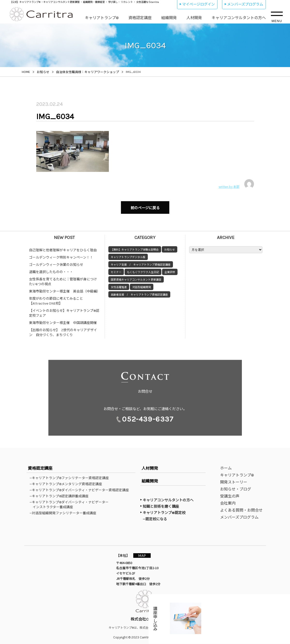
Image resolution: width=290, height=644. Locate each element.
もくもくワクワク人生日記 (143, 270)
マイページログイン (198, 4)
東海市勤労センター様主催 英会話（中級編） (65, 289)
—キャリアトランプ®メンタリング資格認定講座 (67, 482)
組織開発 (169, 18)
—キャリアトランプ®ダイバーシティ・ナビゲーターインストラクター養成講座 (71, 502)
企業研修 (170, 270)
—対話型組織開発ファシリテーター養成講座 (64, 511)
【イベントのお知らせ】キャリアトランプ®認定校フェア (64, 311)
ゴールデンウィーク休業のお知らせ (56, 262)
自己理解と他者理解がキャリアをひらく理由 (63, 248)
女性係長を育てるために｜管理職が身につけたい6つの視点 (63, 279)
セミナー (116, 270)
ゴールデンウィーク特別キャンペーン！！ (61, 255)
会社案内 (228, 501)
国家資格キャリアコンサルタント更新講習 (136, 277)
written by (236, 184)
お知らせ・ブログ (236, 487)
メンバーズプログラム (245, 4)
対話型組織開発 (142, 285)
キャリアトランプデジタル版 (128, 255)
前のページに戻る (145, 207)
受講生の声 (230, 494)
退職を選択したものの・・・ (51, 270)
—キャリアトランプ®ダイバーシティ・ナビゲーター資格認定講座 (81, 488)
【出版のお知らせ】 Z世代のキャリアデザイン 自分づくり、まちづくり (63, 330)
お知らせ (170, 247)
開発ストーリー (234, 480)
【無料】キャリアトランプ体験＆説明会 (135, 247)
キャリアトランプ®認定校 (164, 510)
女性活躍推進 (119, 285)
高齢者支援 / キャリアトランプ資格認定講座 (139, 292)
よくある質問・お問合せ (241, 508)
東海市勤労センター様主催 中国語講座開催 (63, 320)
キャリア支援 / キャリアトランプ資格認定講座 (141, 262)
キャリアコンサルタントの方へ (239, 18)
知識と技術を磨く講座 (161, 504)
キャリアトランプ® (102, 18)
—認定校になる (157, 516)
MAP (144, 553)
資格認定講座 (140, 18)
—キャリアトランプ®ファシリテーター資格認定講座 (71, 475)
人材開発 (194, 18)
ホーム (226, 466)
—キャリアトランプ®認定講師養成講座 (61, 494)
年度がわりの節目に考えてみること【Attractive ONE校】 (56, 299)
